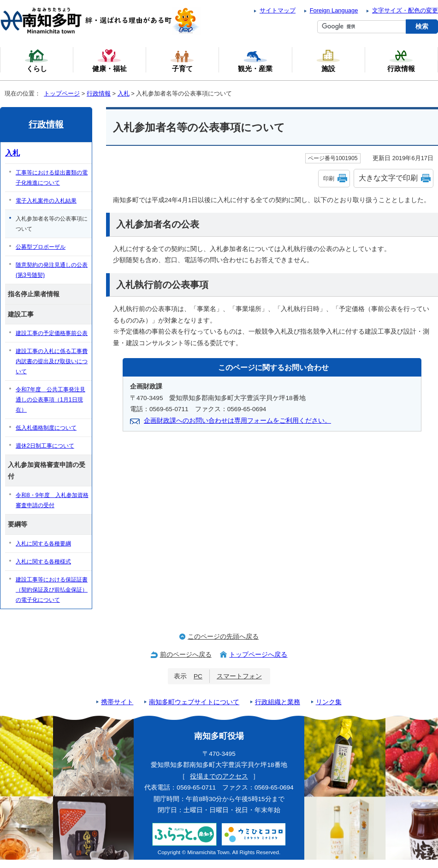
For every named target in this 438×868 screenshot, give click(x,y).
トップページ (62, 93)
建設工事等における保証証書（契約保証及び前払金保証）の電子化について (52, 590)
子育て (182, 60)
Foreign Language (334, 10)
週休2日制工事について (45, 446)
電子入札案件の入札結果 (46, 201)
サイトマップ (278, 10)
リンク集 (329, 702)
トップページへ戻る (258, 655)
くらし (36, 60)
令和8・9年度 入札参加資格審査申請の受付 (52, 500)
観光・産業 (255, 60)
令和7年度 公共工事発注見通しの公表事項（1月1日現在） (50, 400)
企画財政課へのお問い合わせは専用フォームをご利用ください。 (237, 421)
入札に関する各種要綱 (43, 544)
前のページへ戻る (186, 655)
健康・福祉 (109, 60)
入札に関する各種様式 (43, 562)
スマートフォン (239, 676)
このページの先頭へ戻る (223, 637)
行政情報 (99, 93)
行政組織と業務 (278, 702)
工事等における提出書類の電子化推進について (52, 178)
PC (198, 676)
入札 (124, 93)
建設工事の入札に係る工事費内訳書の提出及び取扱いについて (52, 361)
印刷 (329, 179)
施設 (328, 60)
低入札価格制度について (46, 428)
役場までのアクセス (219, 776)
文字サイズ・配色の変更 (405, 10)
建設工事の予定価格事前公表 (52, 333)
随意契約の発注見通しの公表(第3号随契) (52, 270)
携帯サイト (117, 702)
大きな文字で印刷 (388, 178)
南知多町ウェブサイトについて (194, 702)
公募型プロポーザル (41, 247)
